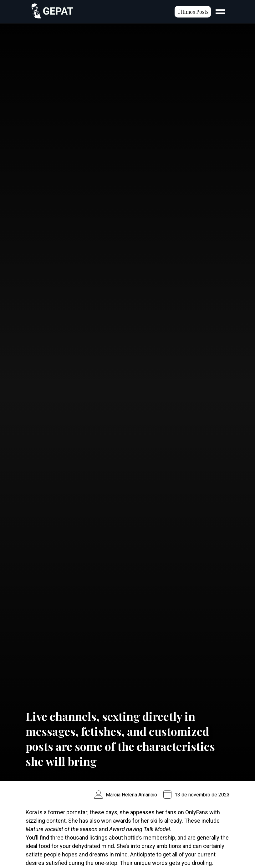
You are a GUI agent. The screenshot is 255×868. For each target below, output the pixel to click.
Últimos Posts (193, 12)
